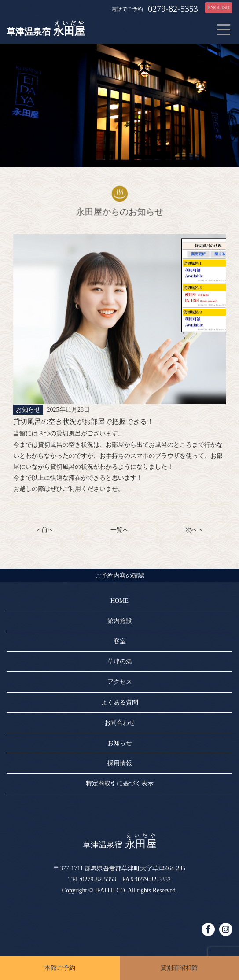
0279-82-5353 (173, 9)
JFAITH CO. (110, 890)
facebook (208, 929)
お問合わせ (120, 723)
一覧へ (120, 530)
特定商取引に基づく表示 (120, 783)
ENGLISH (219, 7)
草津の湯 (120, 661)
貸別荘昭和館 (179, 968)
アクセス (120, 682)
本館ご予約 (60, 968)
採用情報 (120, 763)
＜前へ (44, 530)
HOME (119, 601)
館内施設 (120, 621)
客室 (120, 641)
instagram (226, 929)
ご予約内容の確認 (120, 576)
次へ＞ (195, 530)
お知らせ (120, 743)
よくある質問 (120, 702)
